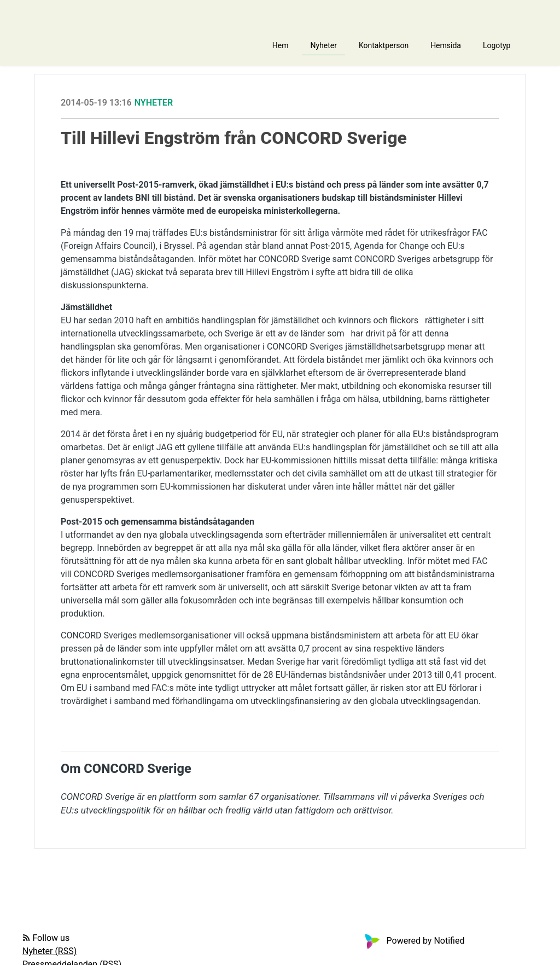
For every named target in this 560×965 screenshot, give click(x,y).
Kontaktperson (384, 45)
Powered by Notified (413, 941)
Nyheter (323, 45)
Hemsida (446, 45)
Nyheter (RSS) (49, 951)
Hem (281, 45)
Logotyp (497, 45)
